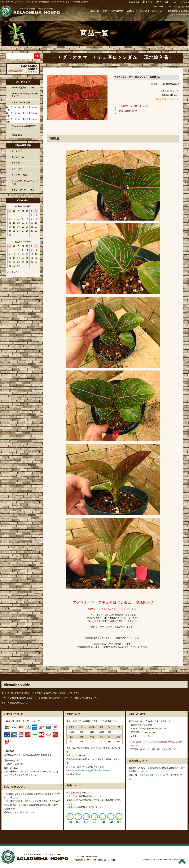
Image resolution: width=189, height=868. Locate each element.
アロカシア (17, 151)
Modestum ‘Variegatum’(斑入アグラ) (25, 95)
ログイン (149, 2)
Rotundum (17, 135)
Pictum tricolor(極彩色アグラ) (24, 128)
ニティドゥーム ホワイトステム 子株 (22, 114)
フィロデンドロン (20, 175)
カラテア (16, 163)
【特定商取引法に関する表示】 (45, 693)
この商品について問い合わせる (131, 107)
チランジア (17, 169)
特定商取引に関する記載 (178, 11)
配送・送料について (125, 112)
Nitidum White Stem (21, 102)
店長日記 (143, 11)
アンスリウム (18, 157)
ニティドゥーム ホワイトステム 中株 (22, 108)
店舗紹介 (131, 11)
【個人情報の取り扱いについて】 (155, 775)
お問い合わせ (157, 11)
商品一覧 (95, 11)
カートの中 (164, 2)
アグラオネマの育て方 (113, 11)
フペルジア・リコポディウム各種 (25, 183)
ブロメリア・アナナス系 (23, 190)
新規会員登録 (134, 2)
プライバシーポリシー (179, 15)
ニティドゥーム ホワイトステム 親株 (22, 120)
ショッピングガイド (181, 2)
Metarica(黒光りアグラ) (23, 88)
